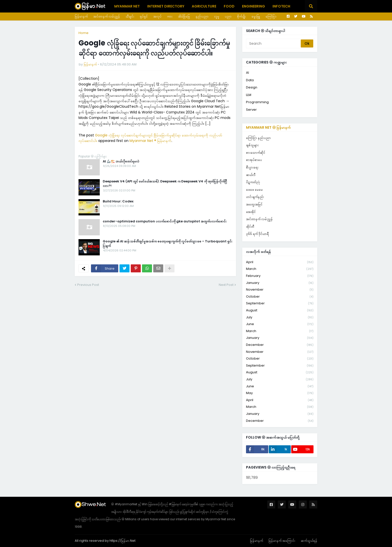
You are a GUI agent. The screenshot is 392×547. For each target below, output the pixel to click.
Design (252, 87)
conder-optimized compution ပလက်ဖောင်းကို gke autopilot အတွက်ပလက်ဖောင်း (165, 221)
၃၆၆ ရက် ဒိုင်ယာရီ (257, 234)
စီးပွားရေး (252, 167)
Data (250, 80)
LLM (249, 95)
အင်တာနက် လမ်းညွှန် (107, 16)
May (280, 393)
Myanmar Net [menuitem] (127, 6)
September (280, 303)
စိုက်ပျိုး (241, 16)
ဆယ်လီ (251, 175)
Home (83, 33)
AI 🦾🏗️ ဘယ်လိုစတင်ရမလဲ (121, 161)
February (280, 276)
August (280, 310)
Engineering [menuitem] (253, 6)
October (280, 297)
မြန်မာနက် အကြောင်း (282, 541)
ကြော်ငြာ (271, 16)
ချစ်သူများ (252, 145)
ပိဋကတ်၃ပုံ (253, 182)
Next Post (226, 285)
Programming (257, 102)
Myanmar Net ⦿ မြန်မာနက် (268, 127)
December (280, 345)
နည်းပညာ (202, 16)
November (280, 290)
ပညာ (228, 16)
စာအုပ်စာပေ (254, 160)
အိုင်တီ (250, 227)
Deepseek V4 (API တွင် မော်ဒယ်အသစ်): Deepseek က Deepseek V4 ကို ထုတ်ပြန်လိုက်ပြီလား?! (165, 184)
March (280, 269)
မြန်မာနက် (81, 16)
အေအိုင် (251, 212)
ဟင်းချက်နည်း (255, 197)
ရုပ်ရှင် (144, 16)
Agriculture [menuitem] (204, 6)
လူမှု (217, 16)
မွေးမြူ (256, 16)
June (280, 324)
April (280, 262)
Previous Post (88, 285)
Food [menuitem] (229, 6)
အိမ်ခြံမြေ (184, 16)
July (280, 317)
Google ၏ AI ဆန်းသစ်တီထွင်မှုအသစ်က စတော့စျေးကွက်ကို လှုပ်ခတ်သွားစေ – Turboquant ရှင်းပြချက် (167, 244)
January (280, 283)
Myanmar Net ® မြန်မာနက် (150, 141)
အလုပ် (157, 16)
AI (247, 73)
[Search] (274, 43)
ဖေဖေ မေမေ (254, 190)
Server (251, 110)
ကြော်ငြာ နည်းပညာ (258, 138)
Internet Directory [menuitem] (166, 6)
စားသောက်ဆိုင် (256, 153)
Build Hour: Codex (118, 201)
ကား (170, 16)
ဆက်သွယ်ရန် (309, 541)
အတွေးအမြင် (254, 204)
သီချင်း (130, 16)
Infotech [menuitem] (281, 6)
